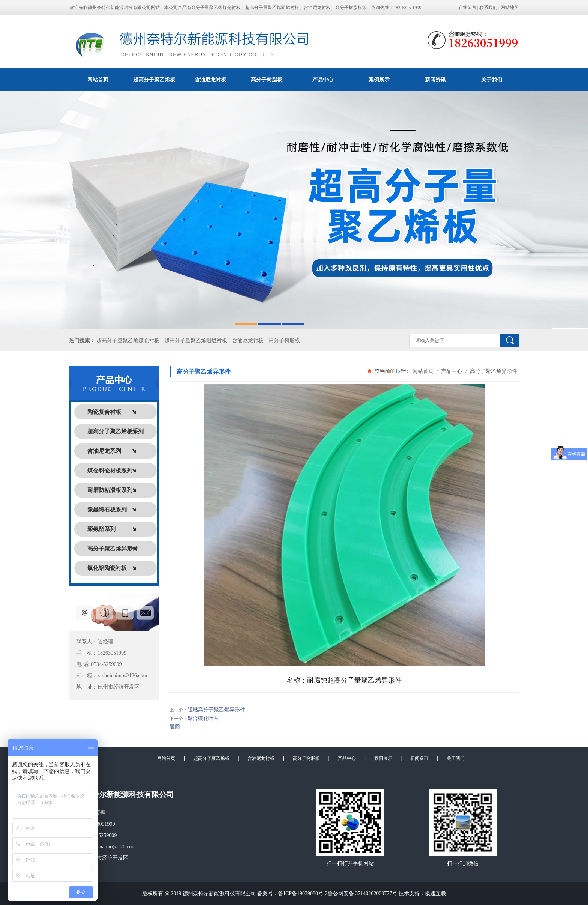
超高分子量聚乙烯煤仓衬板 (128, 341)
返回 (175, 727)
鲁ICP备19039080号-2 (303, 894)
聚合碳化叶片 (203, 718)
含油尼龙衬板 (210, 80)
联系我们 (488, 8)
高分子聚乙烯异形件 (493, 371)
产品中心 (323, 80)
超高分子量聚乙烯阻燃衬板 (196, 341)
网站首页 (98, 80)
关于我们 (492, 80)
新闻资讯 (435, 80)
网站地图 (510, 8)
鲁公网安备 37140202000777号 (363, 894)
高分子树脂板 (267, 80)
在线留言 (467, 8)
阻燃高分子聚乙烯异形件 (216, 710)
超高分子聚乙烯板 (154, 80)
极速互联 (435, 894)
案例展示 (379, 80)
